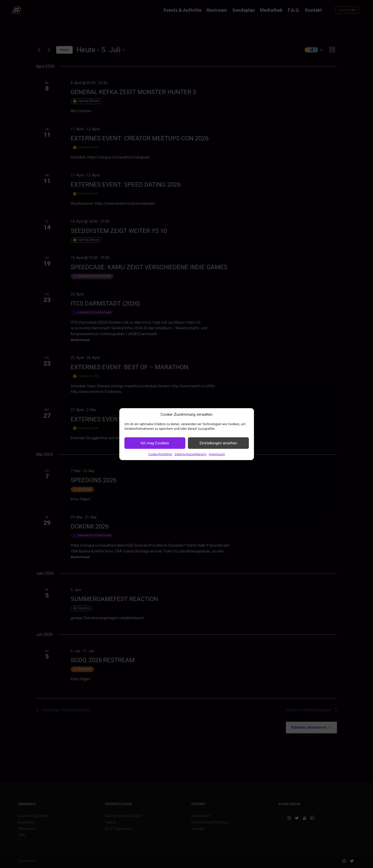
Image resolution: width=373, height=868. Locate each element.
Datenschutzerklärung (190, 454)
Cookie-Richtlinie (160, 454)
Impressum (217, 454)
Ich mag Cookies (155, 443)
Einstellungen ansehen (218, 443)
